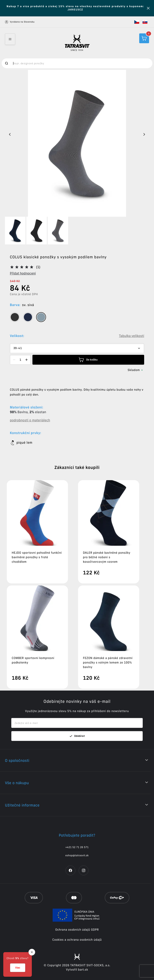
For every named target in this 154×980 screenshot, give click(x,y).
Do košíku (88, 360)
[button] (137, 22)
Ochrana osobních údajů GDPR (77, 930)
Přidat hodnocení (23, 273)
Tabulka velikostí (132, 336)
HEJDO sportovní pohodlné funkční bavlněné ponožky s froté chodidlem (37, 557)
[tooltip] (15, 317)
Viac (18, 968)
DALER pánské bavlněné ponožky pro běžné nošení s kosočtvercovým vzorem (107, 557)
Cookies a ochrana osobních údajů (77, 940)
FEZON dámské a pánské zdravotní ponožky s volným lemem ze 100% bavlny (108, 662)
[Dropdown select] (77, 348)
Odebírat (77, 736)
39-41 (18, 348)
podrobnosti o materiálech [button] (30, 420)
